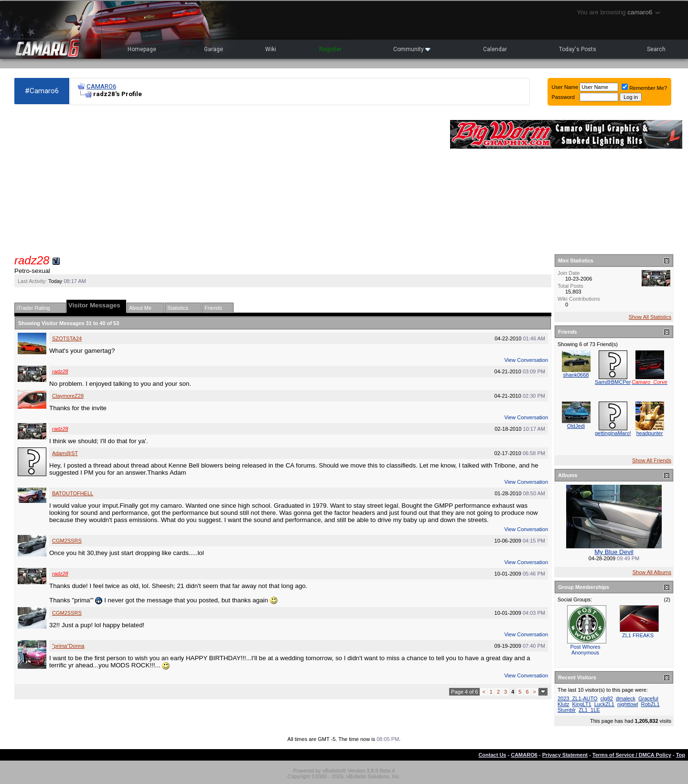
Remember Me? (644, 88)
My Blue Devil (614, 552)
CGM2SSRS (67, 541)
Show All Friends (652, 460)
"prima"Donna (68, 646)
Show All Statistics (650, 317)
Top (681, 755)
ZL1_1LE (589, 710)
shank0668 (576, 375)
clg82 (607, 698)
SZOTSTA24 (67, 338)
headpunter (650, 433)
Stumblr (567, 710)
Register (330, 49)
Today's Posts (578, 49)
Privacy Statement (565, 755)
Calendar (495, 49)
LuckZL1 (604, 704)
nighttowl (628, 704)
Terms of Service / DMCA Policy (632, 755)
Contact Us (492, 755)
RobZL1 (650, 704)
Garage (214, 49)
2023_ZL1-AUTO (578, 698)
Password (563, 97)
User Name (565, 87)
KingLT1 (582, 704)
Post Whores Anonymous (586, 650)
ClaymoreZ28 (68, 396)
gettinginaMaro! (613, 433)
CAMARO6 (101, 86)
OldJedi (576, 426)
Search (656, 49)
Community (412, 49)
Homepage (142, 49)
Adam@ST (65, 453)
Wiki (271, 49)
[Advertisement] (227, 180)
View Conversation (526, 360)
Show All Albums (652, 572)
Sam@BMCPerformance (624, 382)
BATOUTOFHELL (73, 493)
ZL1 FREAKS (638, 635)
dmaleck (626, 698)
